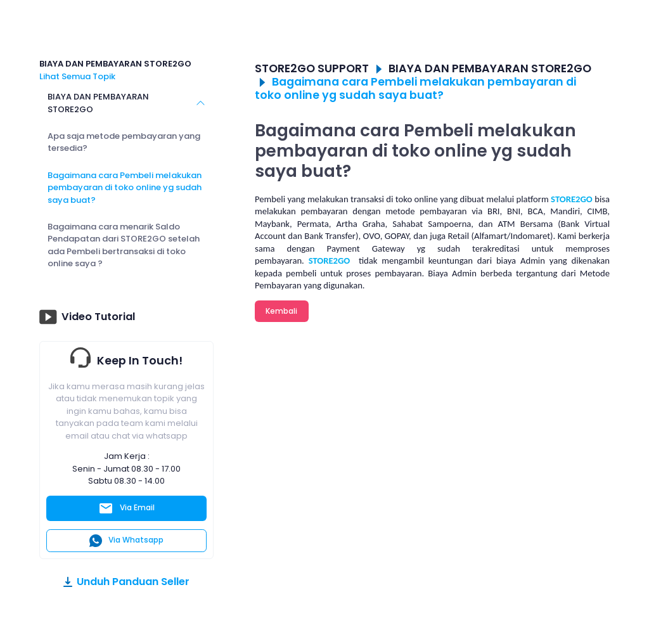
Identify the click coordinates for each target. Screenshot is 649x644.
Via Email (126, 508)
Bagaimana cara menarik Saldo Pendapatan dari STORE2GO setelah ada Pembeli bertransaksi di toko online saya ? (124, 245)
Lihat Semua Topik (77, 76)
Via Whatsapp (126, 541)
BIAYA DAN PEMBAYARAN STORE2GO (98, 103)
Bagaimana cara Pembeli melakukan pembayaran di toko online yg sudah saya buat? (125, 188)
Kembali (281, 311)
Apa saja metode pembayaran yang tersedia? (124, 142)
